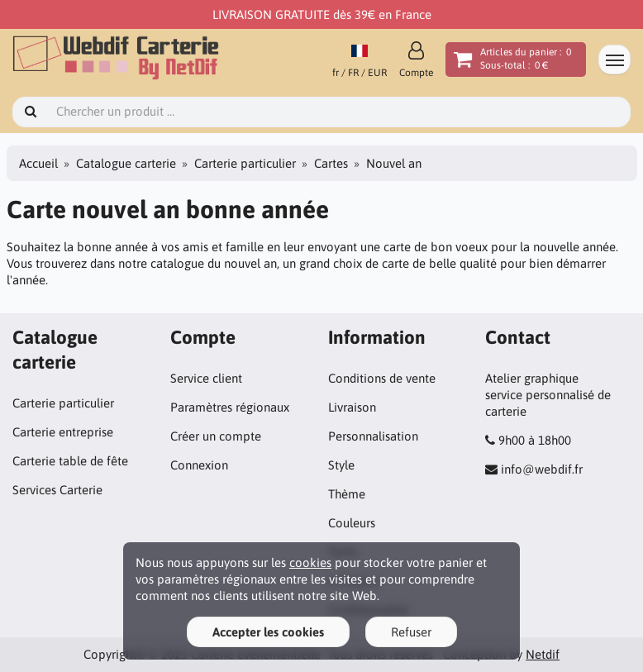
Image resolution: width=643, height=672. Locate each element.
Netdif (543, 654)
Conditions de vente (382, 378)
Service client (206, 378)
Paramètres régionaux (230, 407)
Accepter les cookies (268, 632)
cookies (310, 562)
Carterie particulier (245, 163)
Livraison (352, 407)
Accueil (38, 163)
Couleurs (352, 523)
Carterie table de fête (70, 461)
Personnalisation (373, 436)
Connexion (199, 465)
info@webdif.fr (542, 469)
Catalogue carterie (126, 163)
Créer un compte (216, 436)
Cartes (331, 163)
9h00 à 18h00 (535, 440)
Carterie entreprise (63, 432)
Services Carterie (57, 490)
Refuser (411, 632)
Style (341, 465)
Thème (347, 494)
